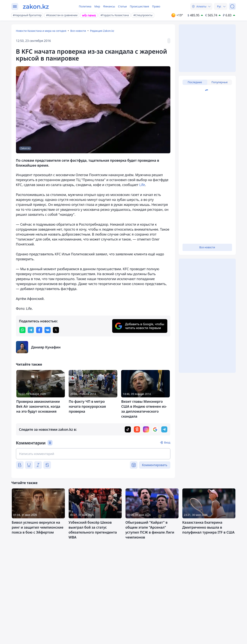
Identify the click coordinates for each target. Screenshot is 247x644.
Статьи (122, 6)
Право (156, 6)
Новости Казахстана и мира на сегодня (41, 31)
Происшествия (139, 6)
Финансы (109, 6)
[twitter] (56, 330)
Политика (85, 6)
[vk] (48, 330)
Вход (167, 442)
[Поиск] (232, 6)
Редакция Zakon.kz (102, 31)
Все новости (78, 31)
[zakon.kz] (36, 6)
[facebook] (39, 330)
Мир (97, 6)
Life (142, 185)
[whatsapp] (22, 330)
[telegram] (31, 330)
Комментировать (155, 465)
